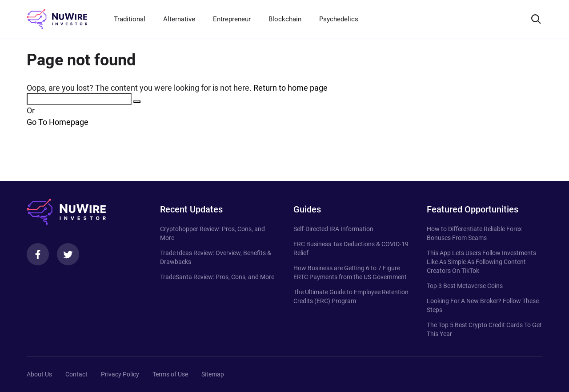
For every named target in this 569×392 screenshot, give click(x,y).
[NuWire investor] (57, 19)
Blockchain (285, 19)
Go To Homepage (58, 122)
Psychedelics (339, 19)
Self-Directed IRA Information (333, 229)
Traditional (130, 19)
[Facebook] (38, 254)
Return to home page (291, 88)
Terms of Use (170, 374)
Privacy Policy (120, 374)
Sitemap (213, 374)
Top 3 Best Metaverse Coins (465, 286)
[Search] (536, 19)
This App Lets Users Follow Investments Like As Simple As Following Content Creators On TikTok (481, 262)
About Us (39, 374)
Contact (76, 374)
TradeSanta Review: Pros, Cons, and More (217, 277)
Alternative (179, 19)
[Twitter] (68, 254)
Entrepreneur (232, 19)
